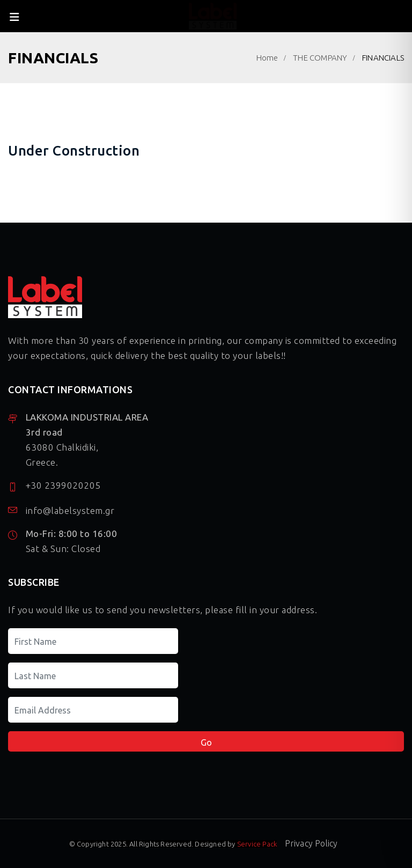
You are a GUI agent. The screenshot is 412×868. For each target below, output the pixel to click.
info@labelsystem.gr (70, 510)
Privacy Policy (311, 843)
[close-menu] (15, 16)
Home (267, 58)
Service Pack (257, 844)
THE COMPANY (320, 58)
